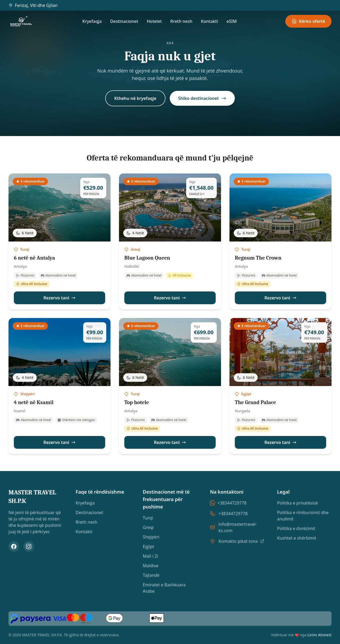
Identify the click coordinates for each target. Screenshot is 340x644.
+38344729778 (228, 503)
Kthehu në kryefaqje (135, 98)
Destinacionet (124, 21)
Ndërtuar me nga (301, 635)
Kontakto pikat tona (241, 541)
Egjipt (149, 546)
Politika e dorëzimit (296, 528)
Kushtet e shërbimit (297, 538)
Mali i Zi (150, 556)
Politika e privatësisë (297, 503)
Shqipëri (151, 537)
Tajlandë (151, 575)
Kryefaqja (92, 21)
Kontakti (209, 21)
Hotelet (154, 21)
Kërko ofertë (308, 21)
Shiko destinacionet (202, 98)
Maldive (151, 566)
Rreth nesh (181, 21)
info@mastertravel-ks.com (237, 527)
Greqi (148, 527)
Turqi (148, 518)
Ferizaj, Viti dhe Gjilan (33, 5)
